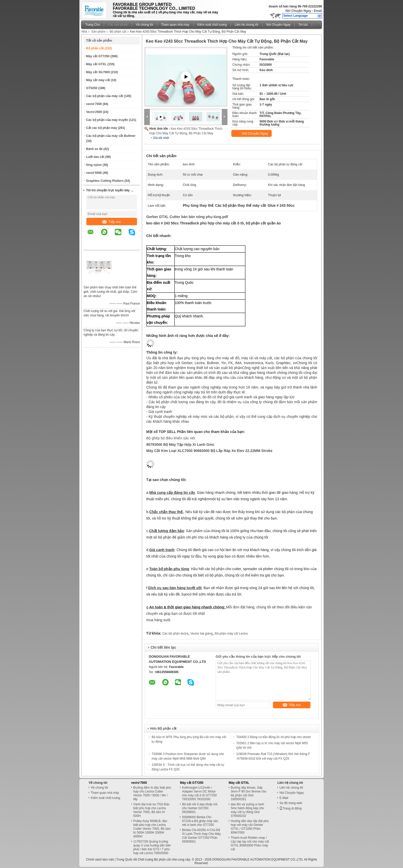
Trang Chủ (93, 25)
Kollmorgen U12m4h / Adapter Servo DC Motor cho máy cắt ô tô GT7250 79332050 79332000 (199, 793)
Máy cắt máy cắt (98, 80)
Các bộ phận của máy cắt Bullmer (111, 136)
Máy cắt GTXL (96, 64)
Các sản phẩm (118, 25)
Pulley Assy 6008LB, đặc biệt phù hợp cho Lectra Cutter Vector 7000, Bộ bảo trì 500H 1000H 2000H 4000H (152, 829)
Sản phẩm (98, 32)
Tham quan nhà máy (175, 25)
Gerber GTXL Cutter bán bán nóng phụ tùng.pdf (187, 217)
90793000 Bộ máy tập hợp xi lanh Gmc (180, 445)
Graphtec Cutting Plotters (105, 181)
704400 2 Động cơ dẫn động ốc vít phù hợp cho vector (274, 737)
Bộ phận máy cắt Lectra (231, 634)
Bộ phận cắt (118, 32)
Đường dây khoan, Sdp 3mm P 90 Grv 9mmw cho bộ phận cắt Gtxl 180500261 (249, 793)
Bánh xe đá (94, 149)
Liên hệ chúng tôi (246, 25)
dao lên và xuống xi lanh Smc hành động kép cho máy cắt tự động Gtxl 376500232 (248, 810)
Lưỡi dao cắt (95, 157)
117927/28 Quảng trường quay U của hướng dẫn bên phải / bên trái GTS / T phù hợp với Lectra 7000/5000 (152, 847)
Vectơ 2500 (94, 112)
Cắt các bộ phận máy (102, 128)
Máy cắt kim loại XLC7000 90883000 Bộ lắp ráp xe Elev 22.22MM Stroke (209, 451)
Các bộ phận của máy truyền (107, 120)
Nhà (84, 32)
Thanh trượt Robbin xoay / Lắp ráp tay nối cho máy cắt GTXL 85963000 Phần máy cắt (250, 843)
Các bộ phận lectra (175, 634)
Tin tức (303, 25)
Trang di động (290, 808)
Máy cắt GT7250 (98, 56)
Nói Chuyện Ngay (298, 11)
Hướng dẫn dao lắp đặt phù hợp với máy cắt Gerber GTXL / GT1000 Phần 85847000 (250, 827)
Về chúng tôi (145, 25)
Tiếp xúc (112, 222)
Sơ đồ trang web (291, 803)
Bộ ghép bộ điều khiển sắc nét (171, 438)
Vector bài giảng (201, 634)
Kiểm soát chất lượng (212, 25)
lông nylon (94, 165)
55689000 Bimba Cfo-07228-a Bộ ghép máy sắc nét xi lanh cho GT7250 (200, 821)
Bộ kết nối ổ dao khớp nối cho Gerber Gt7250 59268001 (200, 808)
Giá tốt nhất (161, 138)
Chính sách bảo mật (100, 860)
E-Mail (284, 798)
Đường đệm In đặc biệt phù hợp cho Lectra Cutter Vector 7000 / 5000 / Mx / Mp (152, 793)
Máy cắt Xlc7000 (98, 72)
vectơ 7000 (94, 104)
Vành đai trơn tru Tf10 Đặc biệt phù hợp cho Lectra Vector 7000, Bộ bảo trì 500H (152, 810)
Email (318, 11)
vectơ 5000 (94, 173)
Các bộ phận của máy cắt (105, 96)
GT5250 (92, 88)
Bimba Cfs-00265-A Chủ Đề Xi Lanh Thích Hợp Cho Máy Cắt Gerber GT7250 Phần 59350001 (201, 836)
